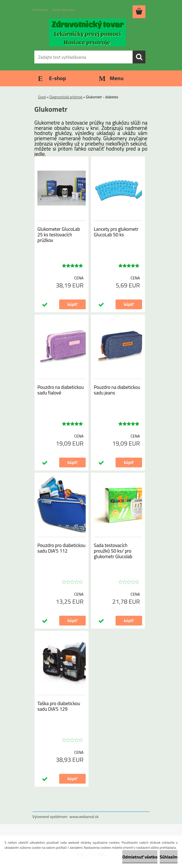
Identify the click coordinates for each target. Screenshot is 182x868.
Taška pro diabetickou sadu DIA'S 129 (59, 706)
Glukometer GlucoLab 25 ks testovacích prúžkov (59, 235)
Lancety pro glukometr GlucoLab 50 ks (116, 232)
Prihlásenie (40, 10)
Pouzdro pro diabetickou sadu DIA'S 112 (61, 548)
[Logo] (88, 32)
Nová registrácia (64, 10)
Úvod (42, 97)
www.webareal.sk (84, 816)
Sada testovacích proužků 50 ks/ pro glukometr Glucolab (113, 551)
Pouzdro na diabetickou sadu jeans (117, 390)
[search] (139, 57)
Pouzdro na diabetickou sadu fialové (61, 390)
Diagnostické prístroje (66, 97)
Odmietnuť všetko (140, 857)
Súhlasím (169, 857)
